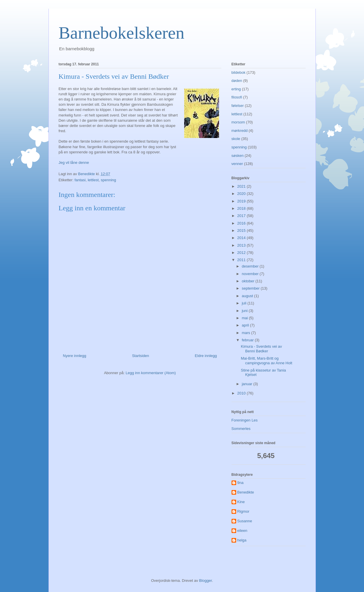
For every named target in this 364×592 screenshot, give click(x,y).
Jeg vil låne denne (74, 163)
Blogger (205, 581)
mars (246, 333)
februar (248, 340)
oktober (249, 281)
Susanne (245, 521)
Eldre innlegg (206, 356)
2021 (242, 186)
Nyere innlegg (75, 356)
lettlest (93, 180)
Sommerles (241, 429)
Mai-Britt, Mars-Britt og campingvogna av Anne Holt (267, 361)
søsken (238, 156)
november (251, 274)
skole (236, 139)
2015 (242, 230)
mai (245, 318)
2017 (242, 216)
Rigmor (243, 511)
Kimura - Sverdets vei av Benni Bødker (261, 349)
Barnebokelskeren (122, 33)
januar (248, 384)
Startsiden (140, 356)
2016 (242, 223)
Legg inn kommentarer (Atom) (151, 373)
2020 (242, 194)
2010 (242, 393)
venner (237, 164)
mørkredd (240, 131)
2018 (242, 208)
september (251, 288)
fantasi (80, 180)
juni (245, 311)
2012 (242, 253)
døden (237, 81)
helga (242, 540)
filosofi (237, 97)
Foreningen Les (245, 420)
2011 (242, 260)
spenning (109, 180)
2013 (242, 245)
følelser (238, 106)
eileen (242, 531)
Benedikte (246, 492)
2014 (242, 238)
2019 (242, 201)
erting (236, 89)
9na (241, 483)
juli (245, 303)
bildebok (239, 72)
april (246, 325)
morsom (238, 122)
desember (251, 266)
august (248, 296)
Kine (241, 502)
